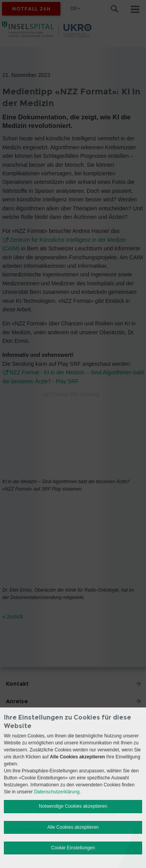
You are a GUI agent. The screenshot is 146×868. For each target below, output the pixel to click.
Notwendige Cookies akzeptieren (73, 806)
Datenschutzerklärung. (57, 792)
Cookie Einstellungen (73, 848)
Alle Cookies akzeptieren (73, 827)
